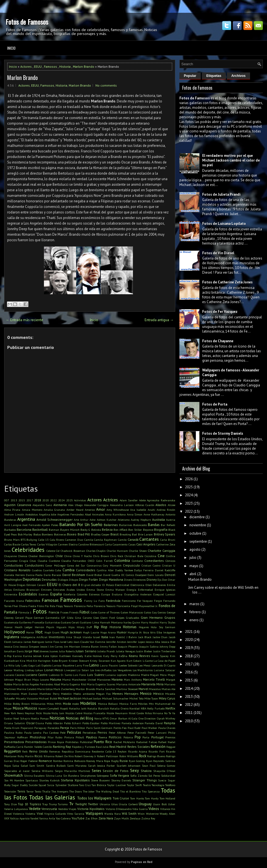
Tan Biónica (99, 785)
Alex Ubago (75, 505)
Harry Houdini (150, 622)
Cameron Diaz (74, 540)
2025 (70, 500)
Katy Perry (110, 656)
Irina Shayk (74, 637)
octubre (195, 533)
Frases (64, 612)
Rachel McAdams (124, 742)
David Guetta (112, 575)
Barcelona (24, 529)
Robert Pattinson (108, 756)
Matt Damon (29, 694)
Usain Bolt (160, 804)
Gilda (70, 618)
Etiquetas (214, 76)
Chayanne (10, 556)
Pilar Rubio (55, 737)
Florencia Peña (83, 606)
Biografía (161, 529)
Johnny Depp (167, 646)
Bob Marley (25, 534)
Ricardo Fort (156, 751)
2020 (46, 500)
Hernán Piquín (45, 627)
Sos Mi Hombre (14, 780)
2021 (189, 632)
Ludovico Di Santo (60, 675)
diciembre (197, 517)
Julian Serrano (86, 651)
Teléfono (170, 785)
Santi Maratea (77, 766)
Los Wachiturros (143, 670)
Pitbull (80, 737)
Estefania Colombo (75, 594)
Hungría (133, 632)
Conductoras (14, 565)
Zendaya (135, 818)
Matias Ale (168, 689)
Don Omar (169, 580)
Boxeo (72, 534)
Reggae (171, 747)
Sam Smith (37, 766)
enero (194, 620)
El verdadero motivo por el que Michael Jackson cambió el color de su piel (231, 160)
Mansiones (104, 680)
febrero (195, 612)
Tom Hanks (137, 798)
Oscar (30, 723)
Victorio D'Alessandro (119, 809)
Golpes (120, 618)
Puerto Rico (103, 742)
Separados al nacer (17, 771)
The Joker (89, 791)
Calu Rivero (57, 540)
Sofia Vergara (120, 775)
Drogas (21, 585)
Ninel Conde (136, 713)
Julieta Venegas (126, 651)
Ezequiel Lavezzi (164, 594)
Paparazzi (27, 728)
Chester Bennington (41, 556)
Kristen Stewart (79, 661)
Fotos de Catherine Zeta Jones (227, 282)
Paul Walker (149, 728)
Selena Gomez (166, 766)
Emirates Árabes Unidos (69, 590)
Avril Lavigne (13, 525)
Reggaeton (13, 751)
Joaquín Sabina (149, 646)
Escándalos (28, 594)
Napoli (64, 708)
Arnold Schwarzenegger (55, 519)
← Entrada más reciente (24, 320)
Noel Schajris (22, 718)
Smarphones (88, 776)
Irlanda (87, 637)
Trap (45, 804)
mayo (194, 566)
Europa (106, 594)
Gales (94, 612)
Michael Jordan (92, 698)
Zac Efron (92, 818)
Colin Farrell (104, 561)
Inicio (11, 48)
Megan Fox (103, 694)
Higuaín (61, 627)
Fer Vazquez (145, 601)
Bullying (32, 540)
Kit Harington (42, 661)
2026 (189, 479)
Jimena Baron (90, 646)
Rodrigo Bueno (156, 756)
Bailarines (126, 525)
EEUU (38, 66)
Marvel (143, 689)
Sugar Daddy (19, 785)
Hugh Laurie (91, 632)
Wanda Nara (113, 814)
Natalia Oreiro (119, 708)
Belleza (107, 529)
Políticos (115, 737)
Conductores (34, 565)
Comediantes (154, 561)
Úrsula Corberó (128, 804)
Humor (122, 632)
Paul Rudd (134, 728)
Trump (53, 804)
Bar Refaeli (168, 525)
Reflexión (158, 747)
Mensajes (131, 694)
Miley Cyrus (167, 698)
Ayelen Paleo (50, 525)
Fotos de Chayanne (218, 341)
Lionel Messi (54, 670)
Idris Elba (156, 632)
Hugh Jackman (71, 632)
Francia (54, 612)
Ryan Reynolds (155, 761)
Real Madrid (118, 747)
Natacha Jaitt (78, 708)
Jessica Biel (168, 642)
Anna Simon (135, 514)
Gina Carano (83, 618)
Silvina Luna (54, 776)
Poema (103, 737)
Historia (65, 66)
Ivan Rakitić (117, 637)
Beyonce (148, 530)
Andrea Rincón (166, 510)
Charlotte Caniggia (161, 551)
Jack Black (145, 637)
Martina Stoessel (127, 689)
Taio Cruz (85, 785)
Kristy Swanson (100, 661)
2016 (189, 672)
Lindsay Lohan (34, 670)
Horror (30, 632)
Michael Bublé (48, 698)
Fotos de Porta (215, 404)
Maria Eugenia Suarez (101, 684)
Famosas (50, 600)
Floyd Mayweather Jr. (144, 606)
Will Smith (129, 813)
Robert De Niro (65, 756)
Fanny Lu (91, 601)
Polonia (128, 737)
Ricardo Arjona (138, 751)
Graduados (133, 618)
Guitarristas (53, 622)
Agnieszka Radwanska (161, 500)
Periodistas (89, 733)
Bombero (47, 534)
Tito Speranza (151, 791)
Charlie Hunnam (117, 551)
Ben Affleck (120, 530)
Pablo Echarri (73, 723)
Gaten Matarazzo (132, 612)
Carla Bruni (168, 540)
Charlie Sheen (138, 551)
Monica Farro (128, 704)
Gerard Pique (24, 618)
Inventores (57, 637)
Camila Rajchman (105, 540)
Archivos (238, 76)
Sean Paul (149, 766)
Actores (26, 66)
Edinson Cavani (36, 585)
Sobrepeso (103, 776)
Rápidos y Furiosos (83, 747)
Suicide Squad (37, 785)
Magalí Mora (158, 675)
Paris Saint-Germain (99, 728)
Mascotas (155, 689)
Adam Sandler (129, 500)
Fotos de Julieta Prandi (221, 194)
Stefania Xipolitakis (75, 780)
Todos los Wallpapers (94, 798)
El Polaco (108, 585)
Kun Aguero (118, 661)
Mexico (146, 694)
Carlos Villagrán (47, 544)
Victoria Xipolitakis (91, 809)
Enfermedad (145, 590)
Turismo (63, 804)
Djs (159, 580)
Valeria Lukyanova (16, 809)
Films (40, 606)
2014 (189, 689)
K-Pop (8, 656)
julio (193, 558)
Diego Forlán (88, 579)
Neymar (30, 713)
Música (18, 708)
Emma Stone (95, 590)
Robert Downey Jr (85, 756)
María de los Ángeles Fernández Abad (37, 684)
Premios (170, 737)
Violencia (18, 814)
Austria (171, 520)
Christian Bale (134, 556)
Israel (96, 637)
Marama (117, 679)
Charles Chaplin (96, 551)
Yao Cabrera (63, 818)
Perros (102, 732)
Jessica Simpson (29, 646)
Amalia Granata (54, 510)
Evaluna (117, 594)
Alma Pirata (12, 510)
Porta (146, 737)
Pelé (63, 733)
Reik (25, 751)
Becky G (85, 530)
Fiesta (32, 606)
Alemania (60, 505)
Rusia (124, 761)
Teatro (147, 785)
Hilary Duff (84, 627)
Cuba (58, 570)
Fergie (158, 601)
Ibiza (146, 632)
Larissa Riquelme (63, 665)
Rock (143, 756)
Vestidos (63, 809)
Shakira (146, 771)
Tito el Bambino (130, 791)
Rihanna (49, 756)
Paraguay (40, 728)
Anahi (151, 510)
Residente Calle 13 (104, 751)
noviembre (198, 525)
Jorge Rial (32, 651)
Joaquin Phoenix (128, 646)
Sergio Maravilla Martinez (72, 771)
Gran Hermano (152, 617)
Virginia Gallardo (55, 814)
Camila (89, 540)
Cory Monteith (112, 565)
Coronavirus (94, 565)
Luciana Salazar (165, 670)
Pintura (69, 737)
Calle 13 (43, 540)
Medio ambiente (84, 694)
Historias (130, 627)
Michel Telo (136, 698)
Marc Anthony (133, 680)
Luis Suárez (96, 675)
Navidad (134, 708)
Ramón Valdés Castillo (38, 747)
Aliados (161, 505)
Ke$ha (123, 656)
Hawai (8, 627)
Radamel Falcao (147, 742)
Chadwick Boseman (73, 551)
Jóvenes (44, 651)
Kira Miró (26, 661)
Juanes (54, 651)
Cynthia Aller (105, 570)
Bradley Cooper (100, 534)
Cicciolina (150, 556)
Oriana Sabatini (15, 723)
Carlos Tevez (29, 544)
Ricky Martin (26, 756)
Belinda (96, 530)
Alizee (171, 505)
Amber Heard (75, 510)
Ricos (39, 756)
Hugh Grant (52, 632)
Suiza (51, 785)
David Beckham (74, 575)
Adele (142, 500)
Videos (154, 809)
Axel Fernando (31, 525)
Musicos (31, 708)
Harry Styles (167, 622)
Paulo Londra (33, 733)
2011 (189, 713)
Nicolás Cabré (74, 713)
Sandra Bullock (56, 766)
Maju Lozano (41, 680)
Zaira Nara (106, 818)
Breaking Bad (128, 534)
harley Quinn (132, 622)
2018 (38, 500)
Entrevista (11, 594)
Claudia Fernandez (74, 561)
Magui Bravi (23, 680)
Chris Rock (117, 556)
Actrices (111, 500)
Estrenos (94, 594)
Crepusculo (131, 565)
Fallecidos (33, 601)
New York (10, 713)
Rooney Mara (95, 761)
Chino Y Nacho (82, 556)
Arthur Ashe (88, 520)
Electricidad (122, 585)
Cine (161, 556)
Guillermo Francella (32, 622)
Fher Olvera (20, 606)
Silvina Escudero (34, 776)
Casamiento (120, 544)
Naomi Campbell (49, 708)
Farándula (113, 601)
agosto (195, 549)
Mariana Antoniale (128, 684)
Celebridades (28, 550)
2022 (53, 500)
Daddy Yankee (124, 570)
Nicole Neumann (117, 713)
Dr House (10, 585)
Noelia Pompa (40, 718)
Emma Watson (115, 590)
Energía (131, 590)
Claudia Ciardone (49, 561)
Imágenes (169, 632)
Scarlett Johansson (128, 766)
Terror (30, 791)
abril (193, 574)
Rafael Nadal (167, 742)
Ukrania (105, 804)
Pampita (170, 723)
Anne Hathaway (154, 514)
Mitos (50, 704)
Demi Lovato (155, 575)
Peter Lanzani (157, 733)
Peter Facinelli (137, 733)
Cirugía (24, 561)
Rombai (58, 761)
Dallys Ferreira (144, 570)
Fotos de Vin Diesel (218, 253)
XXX (7, 818)
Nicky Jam (58, 713)
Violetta (30, 814)
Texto (38, 791)
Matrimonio (12, 694)
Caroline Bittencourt (91, 544)
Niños (148, 713)
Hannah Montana (111, 622)
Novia (98, 718)
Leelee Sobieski (128, 665)
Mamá (66, 680)
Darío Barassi (52, 575)
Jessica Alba (153, 642)
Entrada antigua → (159, 320)
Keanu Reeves (139, 656)
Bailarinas (111, 525)
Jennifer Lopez (136, 642)
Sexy (134, 770)
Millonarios (38, 704)
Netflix (170, 708)
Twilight (81, 804)
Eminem (46, 590)
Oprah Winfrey (166, 718)
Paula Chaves (167, 728)
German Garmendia (47, 618)
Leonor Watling (14, 670)
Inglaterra (12, 637)
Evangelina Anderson (138, 594)
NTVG (106, 718)
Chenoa (23, 556)
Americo (90, 510)
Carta (108, 544)
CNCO (91, 561)
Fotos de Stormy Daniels (223, 433)
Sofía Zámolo (139, 776)
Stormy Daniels (121, 780)
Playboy (91, 737)
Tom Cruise (121, 798)
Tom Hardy (152, 798)
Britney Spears (165, 534)
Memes (118, 694)
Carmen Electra (68, 544)
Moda (67, 704)
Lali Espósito (44, 665)
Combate (137, 561)
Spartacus (32, 780)
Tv (71, 804)
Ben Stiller (135, 530)
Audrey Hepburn (141, 520)
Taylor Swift (134, 785)
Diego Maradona (111, 579)
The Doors (76, 791)
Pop (138, 737)
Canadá (133, 539)
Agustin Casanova (18, 505)
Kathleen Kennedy (71, 656)
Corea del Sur (76, 565)
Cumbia (69, 570)
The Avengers (60, 791)
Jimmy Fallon (108, 646)
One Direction (147, 718)
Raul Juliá (102, 747)
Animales (98, 514)
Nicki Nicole (43, 713)
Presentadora (14, 742)
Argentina (26, 519)
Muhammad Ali (165, 704)
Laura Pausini (109, 665)
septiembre (198, 541)
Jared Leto (66, 642)
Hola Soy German (163, 627)
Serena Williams (42, 771)
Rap (68, 747)
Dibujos (74, 580)
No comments (106, 85)
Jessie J (44, 646)
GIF (63, 618)
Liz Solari (83, 670)
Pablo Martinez (111, 723)
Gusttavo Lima (89, 622)
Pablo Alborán (54, 723)
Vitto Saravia (76, 814)
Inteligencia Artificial (34, 637)
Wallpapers (94, 813)
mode (75, 704)
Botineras (60, 534)
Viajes (72, 809)
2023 (189, 503)
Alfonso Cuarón (145, 505)
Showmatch (13, 775)
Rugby (115, 761)
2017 (30, 500)
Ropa (107, 761)
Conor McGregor (55, 565)
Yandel (34, 818)
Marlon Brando (84, 66)
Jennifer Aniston (116, 642)
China (68, 556)
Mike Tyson (151, 698)
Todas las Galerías (52, 797)
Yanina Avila (47, 818)
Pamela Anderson (133, 723)
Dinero (128, 580)
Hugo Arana (108, 632)
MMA (58, 704)
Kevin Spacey (160, 656)
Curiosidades (86, 570)
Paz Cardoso (51, 733)
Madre (145, 675)
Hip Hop (101, 627)
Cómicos (170, 561)
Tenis (21, 791)
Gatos (148, 612)
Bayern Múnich (70, 530)
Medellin (66, 694)
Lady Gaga (28, 665)
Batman (54, 530)
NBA (144, 708)
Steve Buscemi (100, 780)
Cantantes (149, 539)
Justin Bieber (144, 651)
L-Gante (148, 661)
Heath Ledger (24, 627)
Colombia (122, 561)
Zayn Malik (121, 818)
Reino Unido (39, 751)
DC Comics (128, 575)
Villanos (165, 809)
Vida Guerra (140, 809)
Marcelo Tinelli (154, 679)
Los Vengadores (122, 670)
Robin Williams (129, 756)
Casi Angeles (146, 544)
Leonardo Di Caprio (163, 665)
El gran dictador (91, 585)
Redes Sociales (139, 747)
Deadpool (141, 575)
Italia (105, 637)
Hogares (144, 627)
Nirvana (158, 713)
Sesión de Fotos (116, 771)
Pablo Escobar (91, 723)
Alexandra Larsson (122, 505)
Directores (139, 580)
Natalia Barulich (98, 708)
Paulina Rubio (13, 733)
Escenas (44, 594)
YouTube (78, 818)
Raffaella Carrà (14, 747)
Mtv (151, 704)
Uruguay (145, 804)
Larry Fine (82, 665)
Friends (74, 612)
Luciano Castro (37, 675)
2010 (189, 721)
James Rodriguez (34, 642)
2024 (61, 500)
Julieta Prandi (106, 651)
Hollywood (14, 632)
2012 (189, 705)
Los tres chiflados (101, 670)
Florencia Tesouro (105, 606)
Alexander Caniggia (96, 505)
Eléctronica (137, 585)
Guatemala (11, 622)
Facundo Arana (14, 601)
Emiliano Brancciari (26, 590)
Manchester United (84, 680)
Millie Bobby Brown (17, 704)
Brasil (114, 534)
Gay (154, 612)
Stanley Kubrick (50, 780)
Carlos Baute (12, 544)
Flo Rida (50, 606)
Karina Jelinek (32, 656)
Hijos (71, 627)
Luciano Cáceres (14, 675)
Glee (96, 618)
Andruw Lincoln (14, 514)
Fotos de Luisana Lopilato (224, 224)
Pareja (65, 728)
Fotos (40, 611)
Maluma (56, 679)
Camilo (122, 540)
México (159, 694)
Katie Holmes (93, 656)
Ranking (59, 747)
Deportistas (32, 579)
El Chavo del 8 (69, 585)
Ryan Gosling (137, 761)
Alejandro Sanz (42, 505)
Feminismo (129, 601)
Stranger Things (145, 780)
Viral (40, 813)
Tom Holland (168, 798)
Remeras (55, 751)
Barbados (10, 530)
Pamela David (154, 723)
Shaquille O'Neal (164, 771)
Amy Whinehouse (118, 510)
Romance (45, 761)
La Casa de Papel (164, 661)
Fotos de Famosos (27, 22)
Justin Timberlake (164, 651)
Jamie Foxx (52, 642)
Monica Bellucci (108, 704)
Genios (162, 612)
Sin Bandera (71, 776)
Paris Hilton (78, 728)
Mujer (8, 708)
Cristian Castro (151, 565)
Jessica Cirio (11, 646)
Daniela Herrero (14, 575)
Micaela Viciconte (27, 698)
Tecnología (158, 785)
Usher (172, 804)
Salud (24, 766)
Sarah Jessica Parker (101, 766)
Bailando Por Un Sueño (81, 524)
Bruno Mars (12, 540)
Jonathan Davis (14, 651)
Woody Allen (167, 814)
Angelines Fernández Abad (74, 514)
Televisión (10, 791)
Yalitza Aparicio (20, 818)
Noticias (57, 718)
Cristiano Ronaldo (17, 570)
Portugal (157, 737)
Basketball (40, 529)
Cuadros (37, 570)
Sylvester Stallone (67, 785)
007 (7, 500)
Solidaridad (168, 776)
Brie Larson (145, 534)
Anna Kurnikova (115, 514)
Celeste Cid (53, 551)
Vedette (35, 809)
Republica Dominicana (76, 751)
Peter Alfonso (117, 733)
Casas (132, 544)
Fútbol (85, 612)
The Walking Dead (107, 791)
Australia (159, 519)
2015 (22, 500)
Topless (35, 804)
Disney (152, 579)
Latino (94, 665)
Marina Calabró (27, 689)
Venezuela (49, 809)
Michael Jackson (70, 698)
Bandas (154, 525)
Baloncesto (140, 525)
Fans (102, 601)
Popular (190, 76)
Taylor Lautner (116, 785)
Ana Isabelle (138, 510)
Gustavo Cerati (70, 622)
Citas (33, 561)
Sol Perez (154, 776)
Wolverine (152, 814)
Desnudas (49, 579)
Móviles (143, 704)
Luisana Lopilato (116, 675)
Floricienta (123, 606)
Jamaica (17, 642)
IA (140, 632)
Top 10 (23, 804)
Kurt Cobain (134, 661)
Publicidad (86, 742)
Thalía (46, 791)
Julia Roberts (67, 651)
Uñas (114, 804)
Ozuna (40, 723)
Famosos (50, 66)
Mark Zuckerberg (64, 689)
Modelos (88, 703)
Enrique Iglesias (165, 590)
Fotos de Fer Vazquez (220, 312)
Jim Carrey (56, 646)
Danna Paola (34, 575)
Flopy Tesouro (65, 606)
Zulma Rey (148, 818)
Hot (39, 632)
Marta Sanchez (106, 689)
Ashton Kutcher (107, 520)
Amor (101, 510)
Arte (76, 520)
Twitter (93, 804)
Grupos (170, 617)
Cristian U (169, 565)
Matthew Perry (50, 694)
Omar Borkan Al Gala (124, 718)
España (56, 594)
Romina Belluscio (74, 761)
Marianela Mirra (152, 684)
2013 (14, 500)
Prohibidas (72, 742)
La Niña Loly (12, 665)
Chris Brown (101, 556)
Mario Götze (45, 689)
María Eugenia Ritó (73, 684)
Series (97, 771)
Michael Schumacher (115, 698)
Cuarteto (49, 570)
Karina (17, 656)
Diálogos (63, 580)
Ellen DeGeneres (156, 585)
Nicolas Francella (94, 713)
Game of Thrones (109, 612)
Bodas (37, 534)
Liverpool (70, 670)
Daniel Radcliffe (165, 570)
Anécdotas (32, 514)
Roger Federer (29, 761)
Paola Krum (12, 728)
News (20, 713)
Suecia (162, 780)
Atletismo (124, 520)
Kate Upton (50, 656)
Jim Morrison (72, 646)
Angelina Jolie (48, 514)
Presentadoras (36, 742)
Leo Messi (144, 665)
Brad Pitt (84, 534)
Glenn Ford (108, 618)
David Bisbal (94, 575)
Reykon (122, 751)
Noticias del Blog (80, 718)
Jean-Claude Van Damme (90, 642)
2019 (189, 648)
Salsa (16, 766)
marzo (194, 604)
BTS (23, 540)
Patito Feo (120, 728)
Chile (59, 556)
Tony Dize (10, 804)
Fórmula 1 (25, 612)
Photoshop (38, 737)
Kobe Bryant (60, 661)
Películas (74, 732)
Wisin (141, 814)
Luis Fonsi (79, 675)
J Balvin (132, 637)
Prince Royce (56, 742)
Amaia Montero (32, 510)
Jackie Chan (160, 637)
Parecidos (53, 728)
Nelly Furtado (156, 708)
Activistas (80, 500)
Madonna (134, 675)
